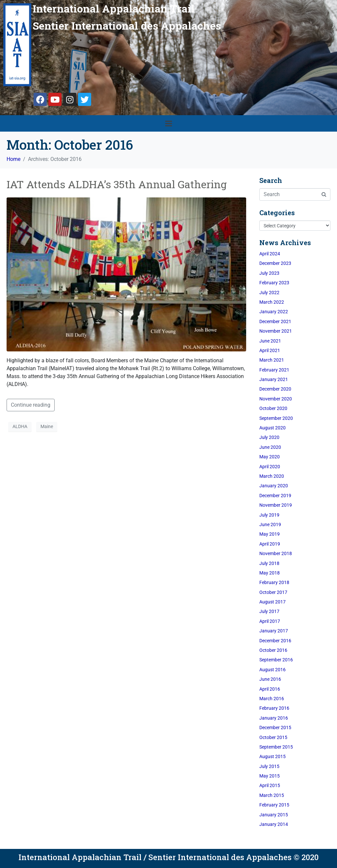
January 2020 (274, 486)
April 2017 (270, 621)
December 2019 (275, 496)
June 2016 (270, 679)
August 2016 (272, 670)
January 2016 (274, 718)
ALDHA (20, 426)
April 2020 (270, 467)
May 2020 (270, 457)
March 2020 (272, 476)
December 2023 (275, 263)
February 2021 (274, 370)
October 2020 (273, 408)
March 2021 (272, 360)
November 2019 (276, 505)
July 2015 (269, 766)
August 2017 (272, 602)
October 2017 (273, 592)
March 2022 (272, 302)
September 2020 (276, 418)
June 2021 (270, 341)
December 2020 (275, 389)
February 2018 (274, 582)
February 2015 (274, 805)
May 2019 (270, 534)
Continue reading (31, 405)
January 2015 (274, 815)
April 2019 (270, 544)
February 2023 (274, 283)
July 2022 (269, 293)
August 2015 (272, 756)
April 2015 (270, 785)
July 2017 (269, 611)
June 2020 (270, 447)
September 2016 (276, 660)
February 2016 (274, 708)
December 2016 (275, 641)
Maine (47, 426)
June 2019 (270, 524)
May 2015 (270, 776)
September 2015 (276, 747)
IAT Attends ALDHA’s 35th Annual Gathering (117, 184)
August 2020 (272, 428)
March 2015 (272, 795)
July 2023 (269, 273)
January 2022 (274, 312)
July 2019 (269, 515)
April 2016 (270, 689)
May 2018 (270, 573)
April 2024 (270, 254)
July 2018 (269, 563)
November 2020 (276, 399)
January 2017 (274, 631)
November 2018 (276, 553)
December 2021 (275, 321)
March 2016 (272, 699)
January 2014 (274, 824)
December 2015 (275, 728)
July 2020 (269, 437)
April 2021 (270, 350)
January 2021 (274, 379)
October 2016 (273, 650)
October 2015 (273, 737)
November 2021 (276, 331)
